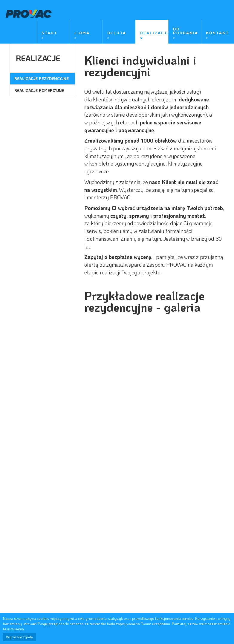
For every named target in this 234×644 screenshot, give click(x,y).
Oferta (117, 32)
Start (49, 32)
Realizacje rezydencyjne (42, 78)
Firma (82, 32)
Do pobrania (186, 30)
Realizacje (154, 32)
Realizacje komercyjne (39, 90)
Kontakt (217, 32)
